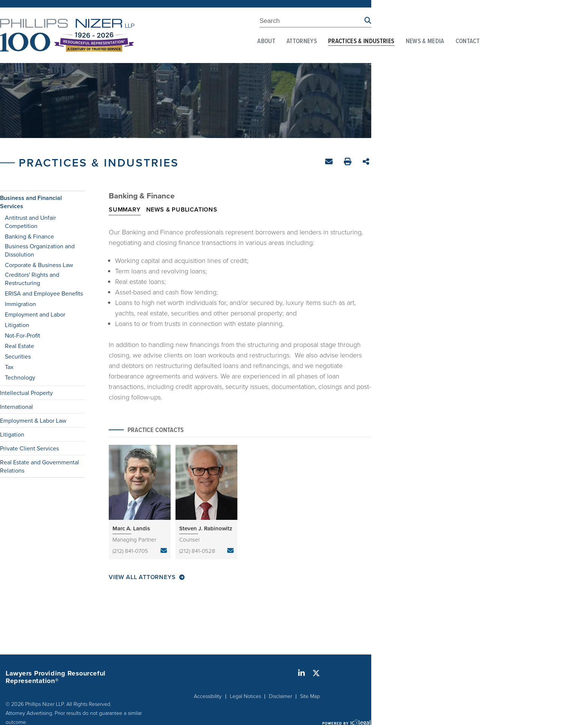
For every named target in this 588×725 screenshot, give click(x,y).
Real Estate (19, 346)
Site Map (310, 696)
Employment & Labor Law (33, 420)
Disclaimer (280, 696)
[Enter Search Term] (312, 22)
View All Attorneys (142, 577)
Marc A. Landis (131, 528)
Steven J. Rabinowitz (206, 528)
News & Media (425, 42)
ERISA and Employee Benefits (44, 293)
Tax (9, 367)
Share (367, 162)
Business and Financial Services (31, 202)
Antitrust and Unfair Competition (30, 222)
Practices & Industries (361, 42)
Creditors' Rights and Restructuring (32, 279)
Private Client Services (29, 448)
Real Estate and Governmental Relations (40, 466)
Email (330, 163)
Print (349, 163)
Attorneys (302, 42)
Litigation (17, 325)
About (266, 42)
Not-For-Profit (22, 335)
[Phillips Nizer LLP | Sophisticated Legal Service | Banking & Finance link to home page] (67, 35)
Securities (18, 356)
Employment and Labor (35, 314)
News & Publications (182, 209)
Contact (468, 42)
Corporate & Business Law (39, 265)
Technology (20, 377)
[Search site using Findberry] (368, 21)
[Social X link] (316, 673)
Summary (125, 209)
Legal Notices (245, 696)
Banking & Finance (29, 236)
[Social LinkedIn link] (301, 673)
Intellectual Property (26, 393)
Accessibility (208, 696)
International (16, 407)
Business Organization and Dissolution (40, 250)
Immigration (20, 304)
